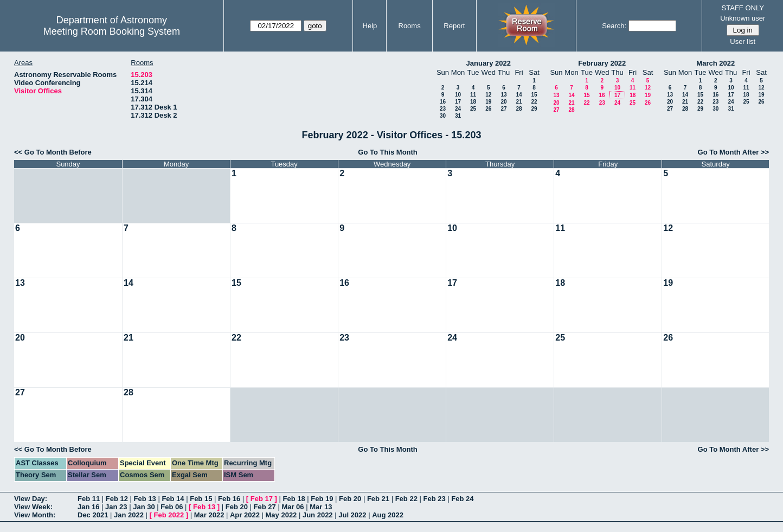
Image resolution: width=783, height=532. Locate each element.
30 (443, 116)
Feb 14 (173, 499)
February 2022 (602, 63)
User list (743, 41)
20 (503, 102)
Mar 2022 (209, 515)
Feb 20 (350, 499)
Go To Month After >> (733, 152)
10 (458, 95)
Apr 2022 (245, 515)
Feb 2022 (169, 515)
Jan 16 (88, 507)
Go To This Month (388, 152)
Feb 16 (229, 499)
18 (473, 102)
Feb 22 (406, 499)
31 (458, 116)
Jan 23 (116, 507)
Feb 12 (117, 499)
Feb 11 (89, 499)
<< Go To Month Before (53, 152)
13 (503, 95)
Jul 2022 (352, 515)
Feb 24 (462, 499)
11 (473, 95)
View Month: (35, 515)
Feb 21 (378, 499)
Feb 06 (172, 507)
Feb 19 (322, 499)
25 (473, 109)
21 (519, 102)
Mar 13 (321, 507)
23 (443, 109)
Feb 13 (145, 499)
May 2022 (281, 515)
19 (488, 102)
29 (534, 109)
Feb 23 (434, 499)
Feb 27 (265, 507)
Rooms (410, 26)
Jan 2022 (129, 515)
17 (458, 102)
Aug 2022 (388, 515)
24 (458, 109)
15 (534, 95)
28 (519, 109)
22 (534, 102)
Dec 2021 (93, 515)
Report (454, 26)
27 (503, 109)
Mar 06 (293, 507)
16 (443, 102)
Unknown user (743, 18)
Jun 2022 (318, 515)
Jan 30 (144, 507)
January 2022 (489, 63)
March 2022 (715, 63)
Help (370, 26)
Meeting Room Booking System (112, 31)
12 (488, 95)
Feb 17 (262, 499)
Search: (614, 26)
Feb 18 (294, 499)
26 (488, 109)
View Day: (31, 499)
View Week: (33, 507)
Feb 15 (201, 499)
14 (519, 95)
